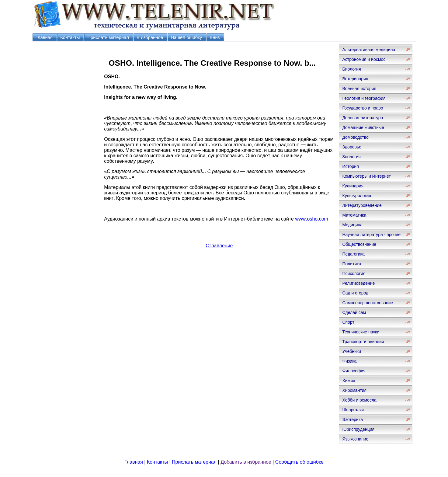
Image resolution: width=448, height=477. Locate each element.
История (350, 166)
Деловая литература (363, 118)
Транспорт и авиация (363, 342)
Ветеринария (355, 79)
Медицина (352, 225)
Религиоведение (358, 283)
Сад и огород (355, 293)
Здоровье (352, 147)
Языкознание (355, 439)
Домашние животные (363, 127)
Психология (354, 273)
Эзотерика (352, 420)
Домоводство (355, 137)
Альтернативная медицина (369, 50)
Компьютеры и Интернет (366, 176)
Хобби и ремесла (359, 400)
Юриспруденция (358, 429)
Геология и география (364, 98)
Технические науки (361, 332)
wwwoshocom (312, 219)
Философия (354, 371)
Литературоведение (362, 205)
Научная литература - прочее (371, 235)
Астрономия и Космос (364, 59)
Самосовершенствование (368, 303)
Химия (349, 381)
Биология (351, 69)
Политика (352, 264)
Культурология (357, 196)
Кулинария (353, 186)
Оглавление (219, 246)
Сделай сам (354, 312)
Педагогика (353, 254)
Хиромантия (354, 390)
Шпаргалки (353, 410)
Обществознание (359, 244)
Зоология (351, 157)
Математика (354, 215)
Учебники (351, 351)
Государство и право (363, 108)
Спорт (348, 322)
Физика (349, 361)
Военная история (359, 89)
